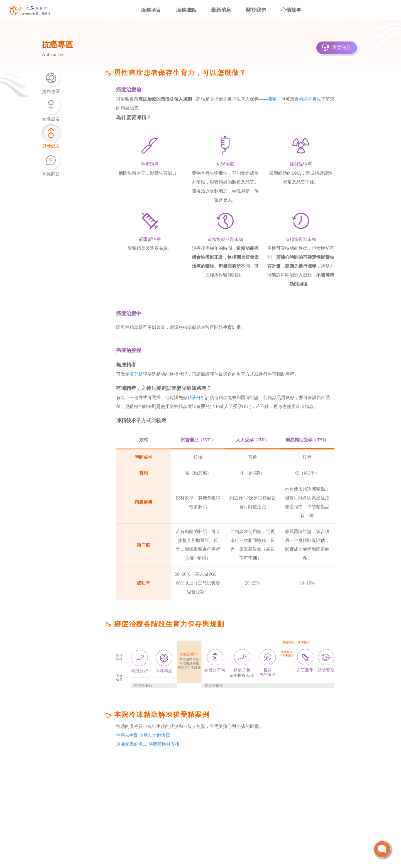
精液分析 (308, 99)
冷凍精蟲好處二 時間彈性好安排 (148, 744)
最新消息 (221, 10)
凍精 (272, 99)
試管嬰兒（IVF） (198, 440)
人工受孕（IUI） (253, 440)
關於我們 (256, 10)
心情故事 (291, 10)
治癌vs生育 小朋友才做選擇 (143, 735)
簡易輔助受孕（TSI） (307, 440)
